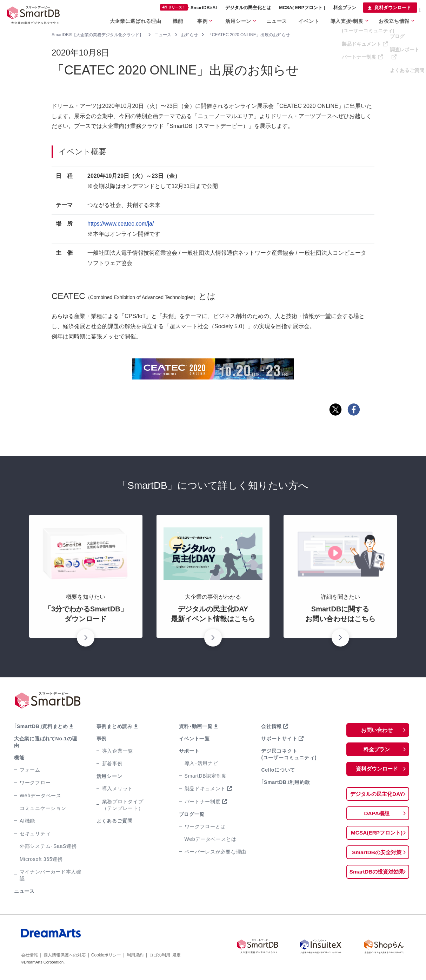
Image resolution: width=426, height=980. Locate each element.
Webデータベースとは (211, 839)
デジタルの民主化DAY (377, 795)
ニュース (24, 891)
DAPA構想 (377, 814)
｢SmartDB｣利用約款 (285, 782)
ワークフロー (35, 783)
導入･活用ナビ (201, 763)
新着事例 (112, 764)
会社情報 (271, 726)
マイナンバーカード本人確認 (51, 875)
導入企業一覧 (118, 751)
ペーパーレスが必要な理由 (215, 852)
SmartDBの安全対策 (377, 854)
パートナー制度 (203, 801)
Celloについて (278, 770)
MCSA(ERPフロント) (377, 834)
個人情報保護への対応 (65, 955)
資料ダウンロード (377, 769)
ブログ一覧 (192, 814)
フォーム (30, 770)
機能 (19, 758)
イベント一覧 (194, 739)
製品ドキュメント (205, 788)
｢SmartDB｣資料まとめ (41, 726)
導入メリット (118, 788)
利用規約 (135, 955)
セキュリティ (35, 833)
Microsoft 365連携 (41, 859)
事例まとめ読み (115, 726)
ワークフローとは (205, 826)
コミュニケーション (43, 808)
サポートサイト (279, 739)
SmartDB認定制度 (206, 776)
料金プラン (377, 750)
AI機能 (27, 821)
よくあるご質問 (115, 821)
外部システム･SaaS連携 (48, 846)
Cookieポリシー (106, 955)
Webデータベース (41, 796)
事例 (102, 739)
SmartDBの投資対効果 (377, 873)
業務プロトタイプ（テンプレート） (123, 805)
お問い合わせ (377, 730)
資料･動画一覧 (196, 726)
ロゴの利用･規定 (165, 955)
